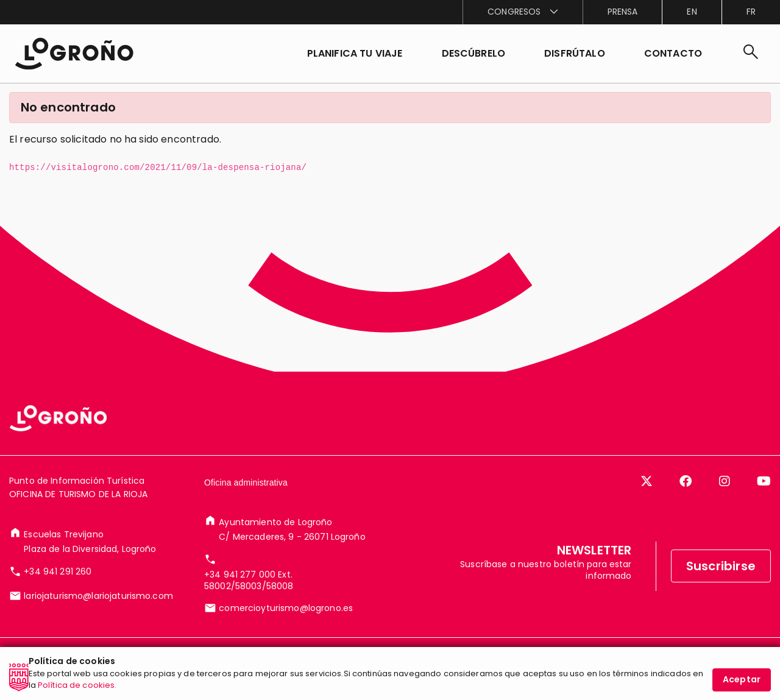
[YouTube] (764, 481)
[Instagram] (725, 481)
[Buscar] (751, 54)
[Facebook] (686, 481)
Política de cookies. (77, 688)
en (692, 12)
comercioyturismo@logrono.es (286, 608)
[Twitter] (647, 481)
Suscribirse (721, 566)
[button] (474, 54)
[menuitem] (522, 12)
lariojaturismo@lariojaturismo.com (98, 596)
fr (751, 12)
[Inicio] (74, 54)
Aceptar (742, 682)
